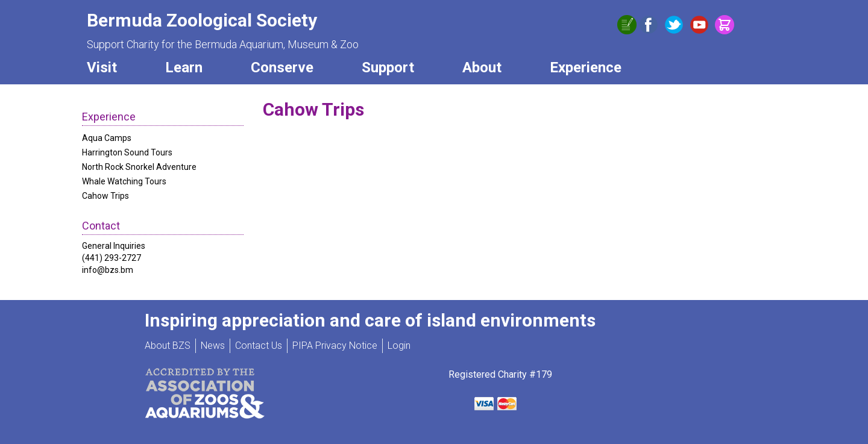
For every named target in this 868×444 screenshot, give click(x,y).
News (213, 346)
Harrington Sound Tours (127, 152)
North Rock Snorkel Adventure (139, 167)
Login (399, 346)
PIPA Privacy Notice (335, 346)
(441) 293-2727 (112, 258)
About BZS (168, 346)
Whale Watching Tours (124, 181)
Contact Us (259, 346)
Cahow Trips (105, 196)
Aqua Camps (107, 138)
